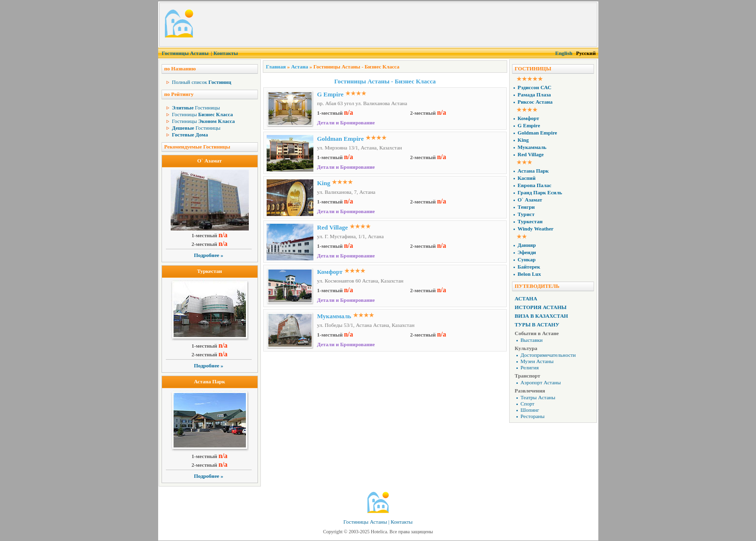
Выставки (532, 340)
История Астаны (541, 307)
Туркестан (210, 271)
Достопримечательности (548, 355)
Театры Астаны (538, 397)
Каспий (527, 178)
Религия (530, 367)
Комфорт (330, 272)
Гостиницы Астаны (185, 53)
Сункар (527, 259)
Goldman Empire (341, 139)
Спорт (528, 404)
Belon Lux (530, 274)
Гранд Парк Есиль (540, 192)
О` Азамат (209, 161)
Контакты (226, 53)
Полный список (202, 82)
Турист (526, 214)
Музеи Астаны (537, 361)
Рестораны (533, 416)
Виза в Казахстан (542, 316)
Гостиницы (196, 108)
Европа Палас (535, 185)
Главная (276, 67)
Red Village (333, 227)
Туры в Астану (537, 325)
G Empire (331, 94)
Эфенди (527, 252)
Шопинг (530, 410)
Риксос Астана (535, 102)
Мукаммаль (334, 316)
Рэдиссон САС (535, 87)
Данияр (527, 245)
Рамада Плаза (534, 95)
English (564, 53)
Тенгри (526, 207)
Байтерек (529, 267)
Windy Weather (536, 229)
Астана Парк (209, 381)
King (324, 183)
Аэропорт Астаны (541, 382)
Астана (300, 67)
